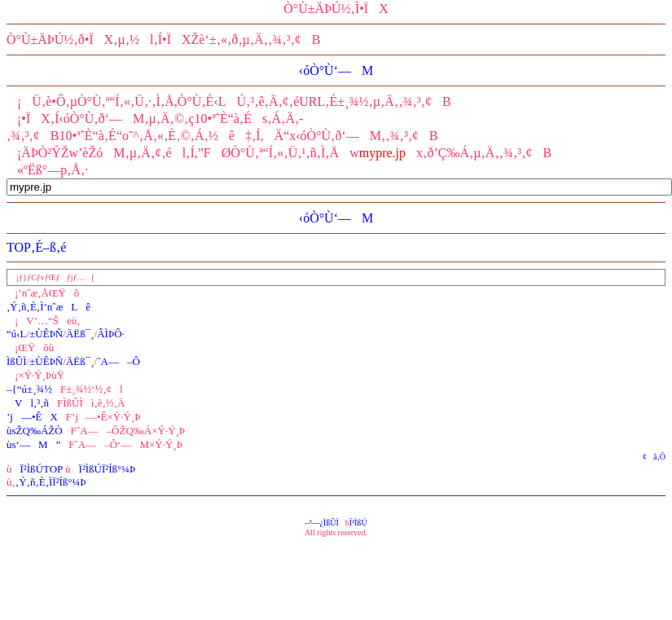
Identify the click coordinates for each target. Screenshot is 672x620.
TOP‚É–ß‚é (36, 247)
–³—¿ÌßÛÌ (321, 523)
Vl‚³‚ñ (28, 403)
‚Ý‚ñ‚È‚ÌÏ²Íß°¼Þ (51, 482)
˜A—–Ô (119, 361)
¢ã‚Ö (651, 457)
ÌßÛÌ (17, 361)
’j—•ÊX (32, 417)
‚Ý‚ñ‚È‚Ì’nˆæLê (48, 307)
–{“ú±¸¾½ (29, 389)
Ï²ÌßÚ (358, 523)
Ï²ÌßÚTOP (42, 469)
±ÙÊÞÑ (46, 334)
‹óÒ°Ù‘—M (336, 70)
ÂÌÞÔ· (111, 334)
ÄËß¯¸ (80, 334)
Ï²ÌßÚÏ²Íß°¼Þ (108, 469)
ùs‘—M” (33, 444)
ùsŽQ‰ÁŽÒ (35, 431)
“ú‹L (17, 334)
